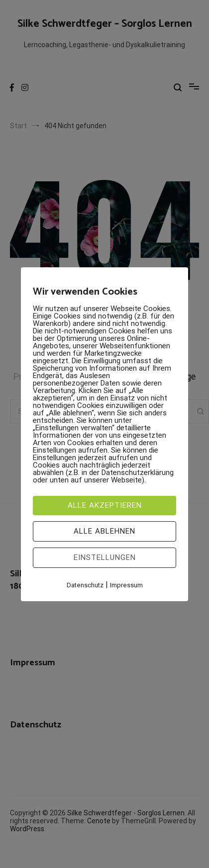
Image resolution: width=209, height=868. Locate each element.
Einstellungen (105, 557)
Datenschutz (85, 585)
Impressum (126, 585)
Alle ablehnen (104, 531)
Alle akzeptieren (105, 505)
